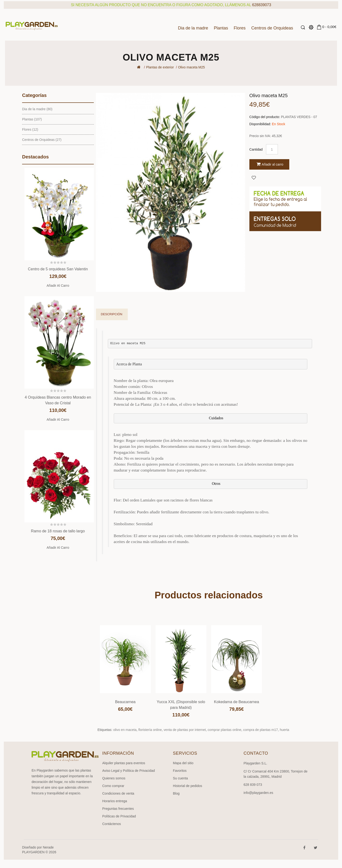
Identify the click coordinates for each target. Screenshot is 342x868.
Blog (176, 793)
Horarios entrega (115, 801)
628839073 (262, 5)
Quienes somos (114, 778)
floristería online (150, 730)
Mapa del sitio (183, 763)
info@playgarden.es (259, 793)
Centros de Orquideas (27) (42, 140)
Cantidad (256, 149)
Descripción (112, 314)
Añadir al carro (58, 286)
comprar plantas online (224, 730)
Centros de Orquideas (272, 28)
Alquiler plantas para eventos (124, 763)
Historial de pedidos (188, 786)
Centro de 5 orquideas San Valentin (58, 269)
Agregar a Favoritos (254, 177)
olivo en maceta (125, 730)
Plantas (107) (32, 119)
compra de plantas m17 (261, 730)
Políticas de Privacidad (119, 816)
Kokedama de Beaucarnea (236, 702)
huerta (285, 730)
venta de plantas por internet (185, 730)
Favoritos (180, 771)
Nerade (48, 847)
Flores (240, 28)
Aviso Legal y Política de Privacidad (129, 771)
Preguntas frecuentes (118, 809)
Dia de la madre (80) (37, 109)
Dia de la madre (193, 28)
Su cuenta (180, 778)
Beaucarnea (125, 702)
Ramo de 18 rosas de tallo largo (58, 531)
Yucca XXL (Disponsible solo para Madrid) (181, 705)
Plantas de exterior (160, 67)
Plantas (221, 28)
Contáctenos (112, 824)
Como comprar (113, 786)
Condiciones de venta (118, 793)
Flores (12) (30, 129)
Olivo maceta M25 (192, 67)
